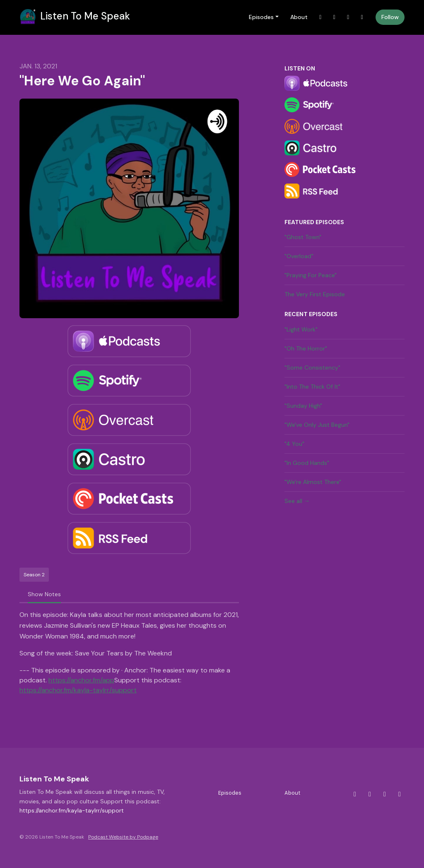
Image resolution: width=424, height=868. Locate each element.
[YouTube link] (362, 17)
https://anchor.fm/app (81, 680)
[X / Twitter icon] (355, 794)
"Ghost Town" (303, 237)
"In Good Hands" (307, 463)
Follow (390, 17)
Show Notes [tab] (44, 594)
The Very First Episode (315, 294)
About (299, 17)
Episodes (261, 17)
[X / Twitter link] (320, 17)
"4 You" (294, 444)
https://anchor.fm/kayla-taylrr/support (78, 690)
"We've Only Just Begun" (317, 425)
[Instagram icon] (370, 794)
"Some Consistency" (312, 368)
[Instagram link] (335, 17)
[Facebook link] (348, 17)
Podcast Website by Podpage (123, 837)
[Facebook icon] (385, 794)
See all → (297, 501)
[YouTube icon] (400, 794)
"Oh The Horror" (306, 348)
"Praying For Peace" (311, 275)
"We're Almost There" (313, 482)
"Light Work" (301, 329)
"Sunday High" (303, 406)
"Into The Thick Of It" (312, 387)
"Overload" (299, 256)
